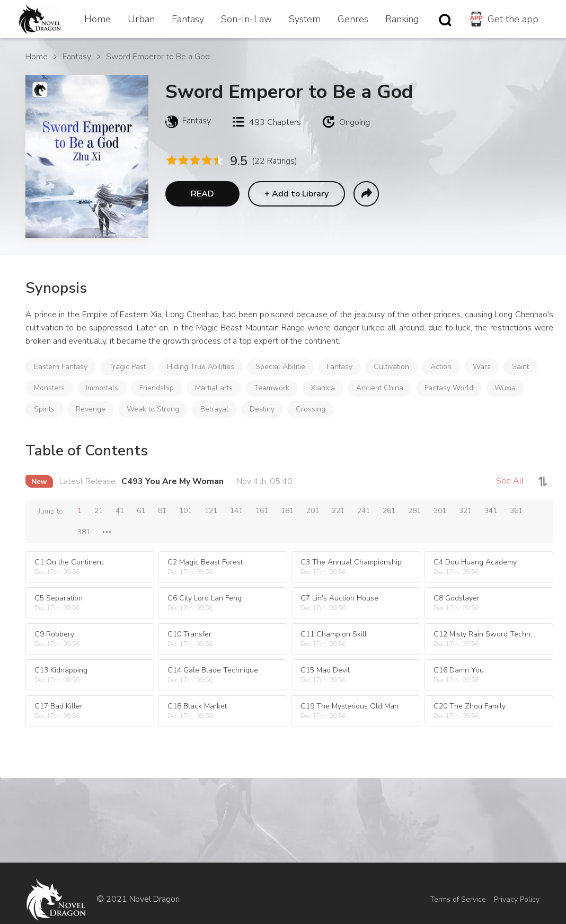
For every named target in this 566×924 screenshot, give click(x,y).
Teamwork (272, 388)
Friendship (157, 388)
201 (313, 511)
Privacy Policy (517, 899)
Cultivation (391, 367)
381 (84, 532)
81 (162, 511)
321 (465, 511)
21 (99, 511)
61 (141, 511)
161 (262, 511)
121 (211, 511)
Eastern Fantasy (61, 367)
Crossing (311, 409)
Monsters (49, 388)
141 (236, 511)
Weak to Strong (153, 409)
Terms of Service (458, 899)
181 (287, 511)
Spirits (44, 409)
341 (491, 511)
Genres (353, 19)
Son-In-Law (246, 19)
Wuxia (505, 388)
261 (389, 511)
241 (364, 511)
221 (338, 511)
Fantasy (188, 19)
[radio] (171, 160)
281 (414, 511)
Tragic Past (127, 367)
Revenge (91, 409)
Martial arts (214, 388)
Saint (520, 367)
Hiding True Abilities (201, 367)
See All (510, 481)
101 (185, 511)
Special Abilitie (280, 367)
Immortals (102, 388)
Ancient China (380, 388)
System (305, 19)
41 (120, 511)
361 (516, 511)
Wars (482, 367)
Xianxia (323, 388)
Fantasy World (449, 388)
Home (98, 19)
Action (441, 367)
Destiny (262, 409)
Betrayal (214, 409)
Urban (141, 19)
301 (440, 511)
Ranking (402, 19)
